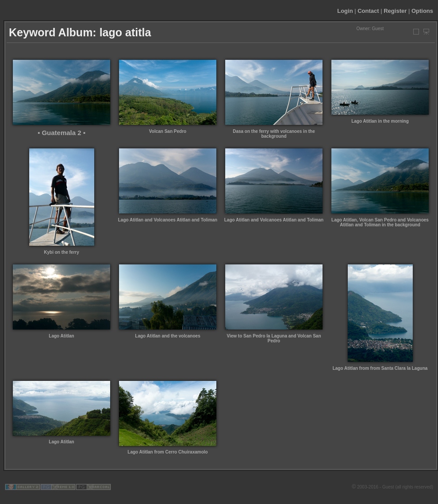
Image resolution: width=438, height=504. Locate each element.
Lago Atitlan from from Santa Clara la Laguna (380, 368)
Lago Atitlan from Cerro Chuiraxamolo (167, 452)
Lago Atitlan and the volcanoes (167, 336)
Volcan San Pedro (168, 131)
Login (345, 11)
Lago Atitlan (61, 336)
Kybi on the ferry (61, 252)
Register (395, 11)
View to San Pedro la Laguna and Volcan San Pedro (274, 338)
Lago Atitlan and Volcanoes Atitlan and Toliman (168, 220)
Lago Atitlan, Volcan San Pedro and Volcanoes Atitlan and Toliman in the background (380, 222)
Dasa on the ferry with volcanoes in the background (274, 134)
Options (422, 11)
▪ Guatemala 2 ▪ (61, 133)
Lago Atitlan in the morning (380, 121)
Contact (368, 11)
